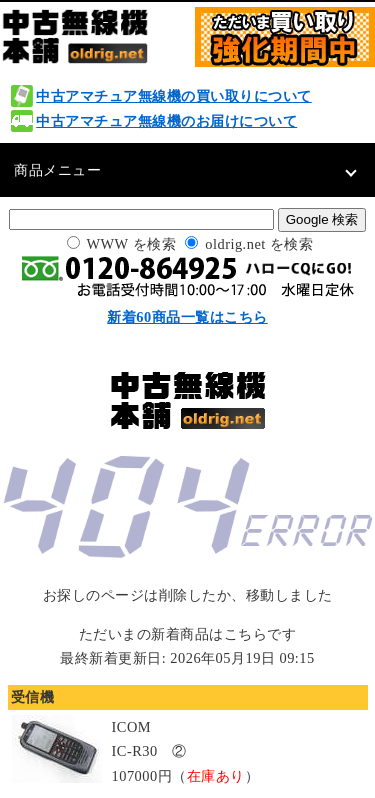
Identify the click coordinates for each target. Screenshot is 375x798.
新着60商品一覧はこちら (187, 317)
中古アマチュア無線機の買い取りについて (174, 96)
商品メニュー (57, 170)
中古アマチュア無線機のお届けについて (166, 121)
